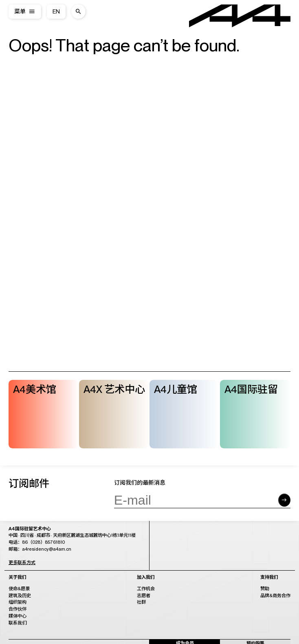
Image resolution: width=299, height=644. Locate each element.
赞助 (265, 589)
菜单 (20, 11)
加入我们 (146, 578)
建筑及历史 (20, 595)
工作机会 (146, 589)
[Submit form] (284, 500)
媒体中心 (18, 616)
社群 (141, 602)
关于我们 (18, 578)
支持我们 (269, 578)
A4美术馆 (35, 389)
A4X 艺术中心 (114, 389)
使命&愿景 (19, 589)
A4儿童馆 (176, 389)
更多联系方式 (22, 562)
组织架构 (18, 602)
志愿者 (144, 595)
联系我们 (18, 623)
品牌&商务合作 (275, 595)
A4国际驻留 (251, 389)
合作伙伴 (18, 609)
